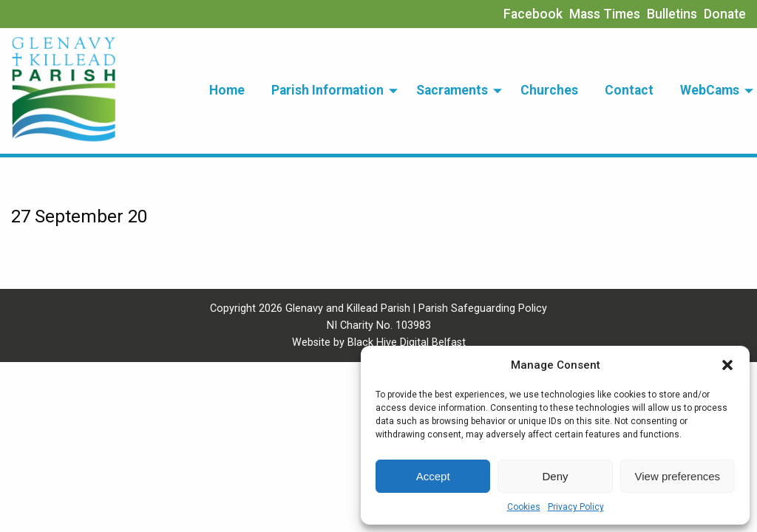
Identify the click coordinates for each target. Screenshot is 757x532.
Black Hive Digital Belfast (407, 342)
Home (227, 90)
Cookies (524, 507)
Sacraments (452, 90)
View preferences (678, 476)
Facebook (533, 14)
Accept (433, 476)
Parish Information (327, 90)
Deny (555, 476)
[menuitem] (227, 91)
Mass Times (605, 14)
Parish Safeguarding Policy (483, 308)
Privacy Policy (576, 507)
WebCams (710, 90)
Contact (629, 90)
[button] (727, 365)
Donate (725, 14)
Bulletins (672, 14)
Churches (549, 90)
